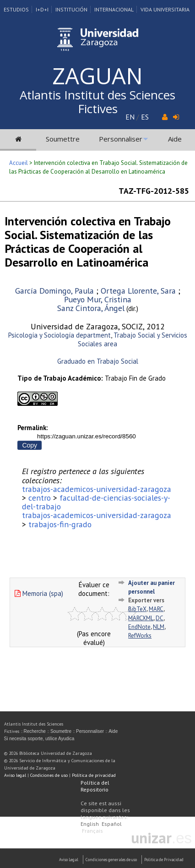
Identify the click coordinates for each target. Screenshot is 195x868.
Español (112, 824)
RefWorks (140, 636)
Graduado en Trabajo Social (98, 361)
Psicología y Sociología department (60, 335)
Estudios (16, 9)
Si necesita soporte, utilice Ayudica (39, 739)
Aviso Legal (69, 860)
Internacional (114, 9)
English (90, 824)
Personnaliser (121, 139)
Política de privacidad (94, 775)
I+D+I (42, 9)
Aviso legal (15, 775)
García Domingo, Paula (54, 291)
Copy (30, 445)
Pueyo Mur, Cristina (98, 299)
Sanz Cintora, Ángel (91, 308)
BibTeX (137, 609)
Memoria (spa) (39, 593)
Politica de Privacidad (164, 860)
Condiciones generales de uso (111, 860)
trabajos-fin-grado (60, 524)
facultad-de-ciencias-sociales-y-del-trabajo (96, 502)
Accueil (19, 163)
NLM (159, 627)
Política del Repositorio (95, 786)
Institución (71, 9)
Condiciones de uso (49, 775)
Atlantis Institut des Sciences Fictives (97, 102)
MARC (156, 609)
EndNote (139, 627)
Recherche (35, 731)
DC (160, 618)
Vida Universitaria (165, 9)
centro (40, 498)
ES (145, 117)
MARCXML (141, 618)
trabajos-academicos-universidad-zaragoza (97, 489)
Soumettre (63, 139)
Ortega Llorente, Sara (138, 291)
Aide (175, 139)
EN (130, 117)
